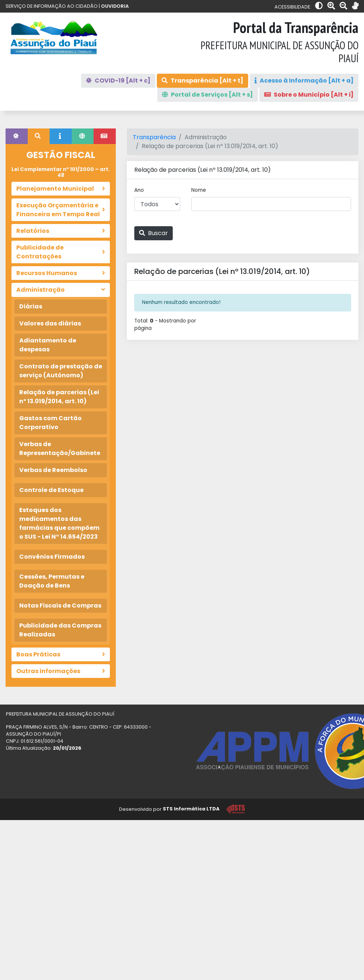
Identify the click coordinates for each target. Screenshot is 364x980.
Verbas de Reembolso (53, 470)
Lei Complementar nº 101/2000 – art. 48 (61, 172)
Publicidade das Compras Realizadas (60, 630)
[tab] (17, 136)
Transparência (154, 137)
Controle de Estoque (51, 490)
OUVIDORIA (115, 6)
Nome (199, 190)
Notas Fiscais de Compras (60, 606)
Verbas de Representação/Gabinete (60, 449)
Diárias (31, 306)
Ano (139, 190)
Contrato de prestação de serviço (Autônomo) (61, 371)
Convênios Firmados (52, 557)
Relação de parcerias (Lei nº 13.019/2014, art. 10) (59, 397)
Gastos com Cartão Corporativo (50, 423)
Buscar (154, 233)
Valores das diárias (50, 323)
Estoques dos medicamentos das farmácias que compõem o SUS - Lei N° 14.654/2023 (59, 523)
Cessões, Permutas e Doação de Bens (52, 581)
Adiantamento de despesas (48, 345)
